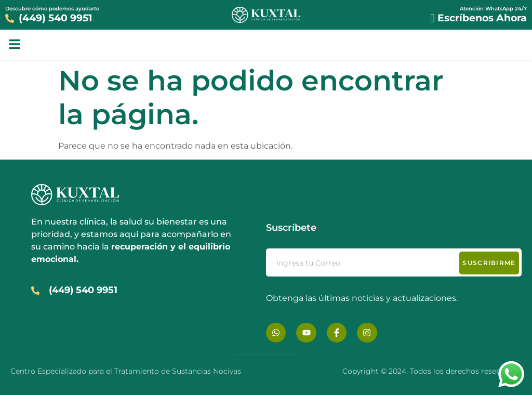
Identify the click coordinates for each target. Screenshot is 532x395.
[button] (15, 44)
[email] (394, 262)
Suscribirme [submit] (489, 263)
